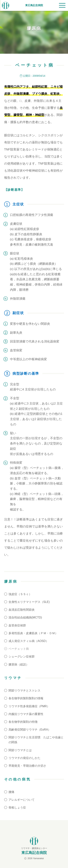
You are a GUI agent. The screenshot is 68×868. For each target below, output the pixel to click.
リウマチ (13, 678)
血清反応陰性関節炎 (22, 610)
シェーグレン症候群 (22, 657)
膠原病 (11, 581)
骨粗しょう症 (17, 808)
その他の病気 (18, 779)
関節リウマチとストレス (24, 691)
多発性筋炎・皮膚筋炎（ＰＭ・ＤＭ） (33, 633)
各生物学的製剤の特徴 (23, 722)
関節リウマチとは (20, 750)
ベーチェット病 (19, 649)
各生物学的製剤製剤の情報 (26, 698)
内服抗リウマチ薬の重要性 (26, 714)
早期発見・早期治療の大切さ (27, 766)
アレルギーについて (22, 800)
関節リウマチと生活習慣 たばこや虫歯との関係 (36, 740)
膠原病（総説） (19, 664)
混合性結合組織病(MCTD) (25, 617)
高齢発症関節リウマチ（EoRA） (30, 730)
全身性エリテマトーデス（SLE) (29, 602)
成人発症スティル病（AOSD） (29, 641)
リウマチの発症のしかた (24, 758)
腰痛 (11, 792)
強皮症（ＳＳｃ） (20, 594)
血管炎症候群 (17, 625)
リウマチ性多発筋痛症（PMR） (29, 706)
